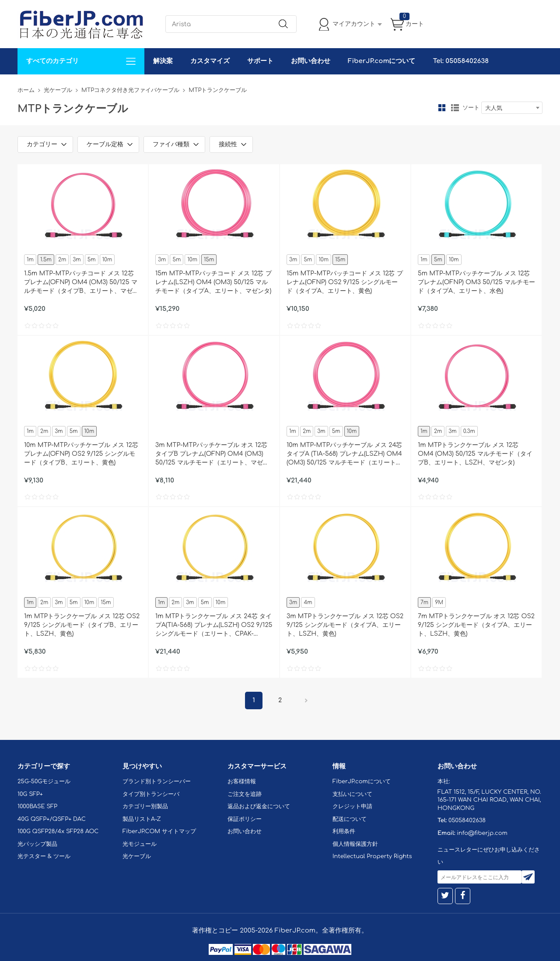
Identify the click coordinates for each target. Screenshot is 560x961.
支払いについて (352, 794)
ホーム (26, 90)
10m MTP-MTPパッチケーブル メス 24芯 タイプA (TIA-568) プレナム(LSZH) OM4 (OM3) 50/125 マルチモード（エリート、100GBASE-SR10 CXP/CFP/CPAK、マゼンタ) (344, 454)
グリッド (442, 108)
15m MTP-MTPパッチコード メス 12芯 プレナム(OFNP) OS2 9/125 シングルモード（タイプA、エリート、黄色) (345, 282)
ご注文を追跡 (245, 794)
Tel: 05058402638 (460, 61)
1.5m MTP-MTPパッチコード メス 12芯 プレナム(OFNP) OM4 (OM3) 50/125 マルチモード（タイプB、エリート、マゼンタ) (81, 283)
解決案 (163, 61)
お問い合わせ (311, 61)
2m (62, 260)
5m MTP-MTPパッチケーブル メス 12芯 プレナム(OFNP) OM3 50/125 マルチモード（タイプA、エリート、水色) (476, 282)
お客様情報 (242, 781)
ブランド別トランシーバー (157, 781)
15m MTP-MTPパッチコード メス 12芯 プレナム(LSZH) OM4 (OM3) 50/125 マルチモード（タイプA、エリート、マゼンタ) (213, 282)
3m (77, 260)
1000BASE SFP (37, 806)
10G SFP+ (30, 794)
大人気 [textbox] (494, 108)
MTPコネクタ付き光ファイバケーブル (130, 90)
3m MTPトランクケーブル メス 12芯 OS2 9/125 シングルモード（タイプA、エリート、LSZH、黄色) (345, 625)
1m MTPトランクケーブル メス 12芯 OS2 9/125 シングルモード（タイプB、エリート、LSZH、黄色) (82, 625)
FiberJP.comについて (381, 61)
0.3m (469, 431)
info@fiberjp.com (482, 833)
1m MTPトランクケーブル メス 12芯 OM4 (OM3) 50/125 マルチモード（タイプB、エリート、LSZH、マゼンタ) (475, 454)
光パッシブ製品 (37, 844)
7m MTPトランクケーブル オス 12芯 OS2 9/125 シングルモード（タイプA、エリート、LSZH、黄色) (476, 625)
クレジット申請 (352, 806)
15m (209, 260)
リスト (455, 108)
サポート (260, 61)
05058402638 (467, 820)
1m (30, 260)
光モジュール (140, 844)
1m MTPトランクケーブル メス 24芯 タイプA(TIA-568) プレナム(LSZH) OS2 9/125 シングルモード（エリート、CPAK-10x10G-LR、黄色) (214, 626)
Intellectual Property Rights (372, 856)
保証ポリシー (245, 819)
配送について (350, 819)
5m (92, 260)
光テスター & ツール (44, 856)
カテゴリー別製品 (145, 806)
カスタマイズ (210, 61)
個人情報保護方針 (355, 844)
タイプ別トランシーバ (151, 794)
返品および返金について (259, 806)
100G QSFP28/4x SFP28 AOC (58, 831)
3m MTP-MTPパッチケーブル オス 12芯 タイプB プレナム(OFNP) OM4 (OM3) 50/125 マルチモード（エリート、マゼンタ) (212, 454)
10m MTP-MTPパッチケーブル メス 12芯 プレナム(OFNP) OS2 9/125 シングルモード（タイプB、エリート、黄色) (81, 454)
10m (107, 260)
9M (439, 602)
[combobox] (512, 108)
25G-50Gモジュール (44, 781)
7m (424, 602)
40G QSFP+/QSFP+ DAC (52, 819)
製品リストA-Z (142, 819)
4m (308, 602)
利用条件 (344, 831)
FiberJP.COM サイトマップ (159, 831)
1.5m (46, 260)
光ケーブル (58, 90)
